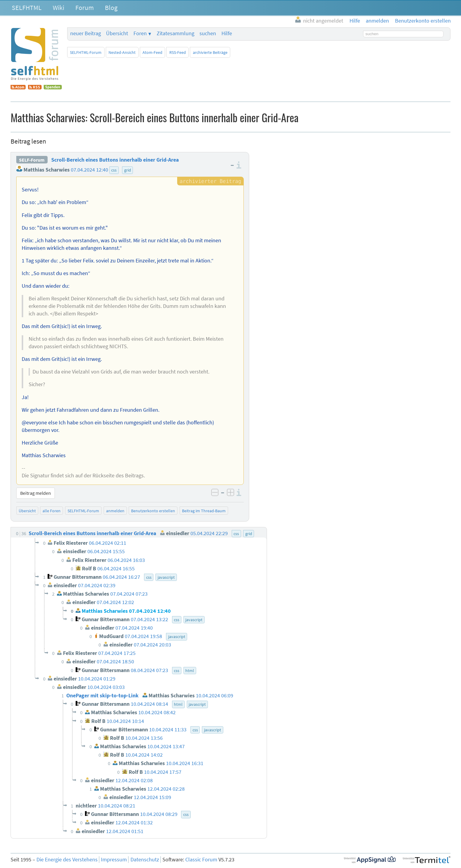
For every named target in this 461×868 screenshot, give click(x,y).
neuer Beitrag (86, 33)
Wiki (58, 8)
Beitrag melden (36, 493)
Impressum (114, 860)
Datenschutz (145, 860)
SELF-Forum (32, 160)
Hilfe (227, 33)
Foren (140, 33)
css (114, 170)
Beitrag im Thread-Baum (204, 511)
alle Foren (52, 511)
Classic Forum (201, 860)
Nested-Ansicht (122, 52)
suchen (208, 33)
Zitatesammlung (176, 33)
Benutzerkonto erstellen (153, 511)
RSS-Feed (178, 52)
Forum (85, 8)
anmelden (115, 511)
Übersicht (117, 33)
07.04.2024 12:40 (89, 170)
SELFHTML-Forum (86, 52)
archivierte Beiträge (210, 52)
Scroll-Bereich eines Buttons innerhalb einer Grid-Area (115, 160)
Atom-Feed (152, 52)
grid (128, 170)
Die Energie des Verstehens (67, 860)
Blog (111, 8)
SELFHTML (27, 8)
